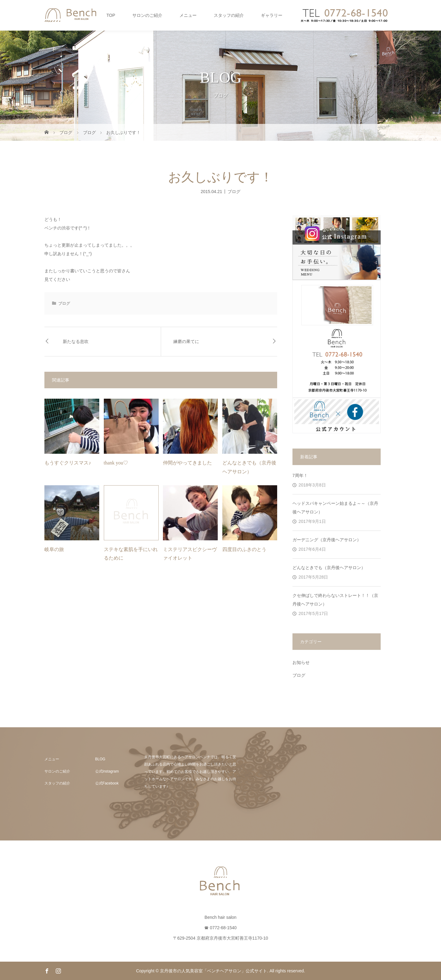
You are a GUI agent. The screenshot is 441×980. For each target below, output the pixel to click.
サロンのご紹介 (147, 15)
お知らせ (301, 662)
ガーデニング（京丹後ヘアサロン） (327, 540)
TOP (111, 15)
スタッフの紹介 (229, 15)
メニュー (188, 15)
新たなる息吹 (76, 342)
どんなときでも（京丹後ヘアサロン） (329, 568)
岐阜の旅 (54, 549)
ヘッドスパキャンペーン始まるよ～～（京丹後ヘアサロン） (335, 508)
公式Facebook (107, 783)
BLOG (100, 759)
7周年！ (300, 475)
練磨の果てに (186, 342)
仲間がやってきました (187, 463)
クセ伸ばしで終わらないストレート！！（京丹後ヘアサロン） (335, 600)
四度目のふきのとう (244, 549)
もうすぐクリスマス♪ (68, 463)
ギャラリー (272, 15)
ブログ (234, 191)
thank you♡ (116, 463)
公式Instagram (107, 771)
